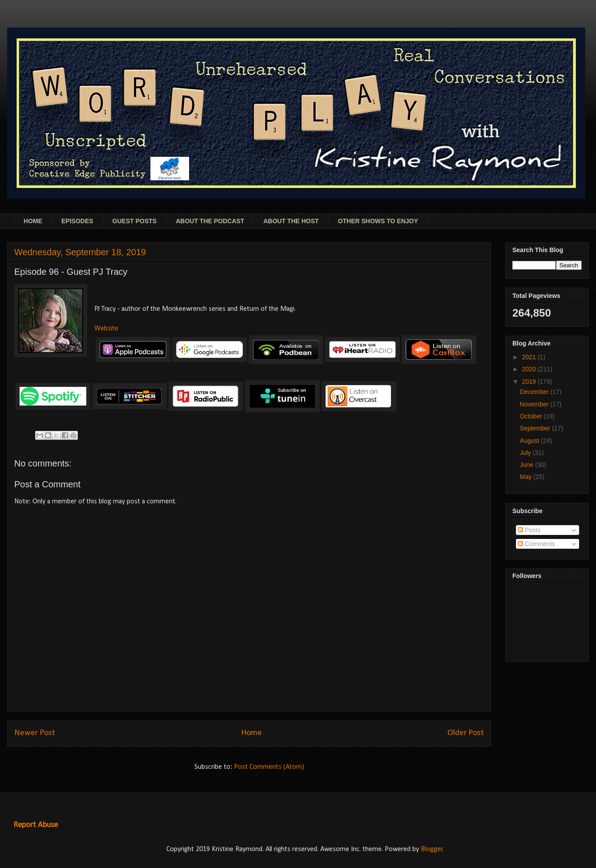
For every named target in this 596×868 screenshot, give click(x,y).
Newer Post (35, 733)
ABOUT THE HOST (291, 221)
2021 (530, 357)
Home (252, 733)
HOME (33, 221)
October (532, 416)
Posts (529, 530)
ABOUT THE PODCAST (210, 221)
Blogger (432, 849)
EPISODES (77, 221)
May (527, 477)
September (536, 428)
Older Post (466, 733)
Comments (536, 544)
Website (106, 329)
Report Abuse (36, 825)
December (535, 392)
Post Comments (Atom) (269, 767)
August (530, 441)
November (535, 404)
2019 (530, 382)
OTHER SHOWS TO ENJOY (378, 221)
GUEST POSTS (135, 221)
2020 (530, 369)
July (526, 453)
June (528, 465)
